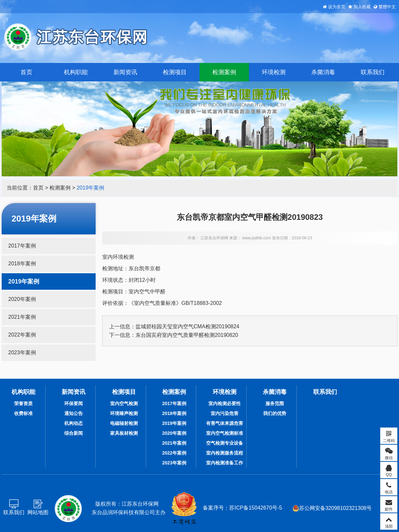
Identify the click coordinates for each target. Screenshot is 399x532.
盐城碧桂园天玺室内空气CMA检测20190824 (187, 326)
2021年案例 (22, 317)
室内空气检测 (124, 403)
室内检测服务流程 (225, 453)
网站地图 (38, 512)
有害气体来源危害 (225, 423)
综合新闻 (74, 433)
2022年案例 (22, 335)
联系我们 (373, 72)
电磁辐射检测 (124, 423)
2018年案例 (22, 264)
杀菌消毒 (323, 72)
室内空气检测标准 (225, 433)
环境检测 (274, 72)
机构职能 (76, 72)
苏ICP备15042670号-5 (256, 508)
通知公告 (74, 413)
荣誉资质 (23, 403)
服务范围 (275, 403)
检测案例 (224, 72)
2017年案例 (22, 246)
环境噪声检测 (124, 413)
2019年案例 (90, 188)
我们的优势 (275, 413)
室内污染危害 (225, 413)
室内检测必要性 (225, 403)
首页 (26, 72)
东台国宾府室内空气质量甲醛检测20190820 (187, 335)
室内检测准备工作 (225, 463)
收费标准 (23, 413)
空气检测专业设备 (225, 443)
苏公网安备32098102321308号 (332, 508)
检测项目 (175, 72)
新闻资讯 (125, 72)
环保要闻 (74, 403)
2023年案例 (22, 353)
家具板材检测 (124, 433)
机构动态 (74, 423)
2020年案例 (22, 299)
